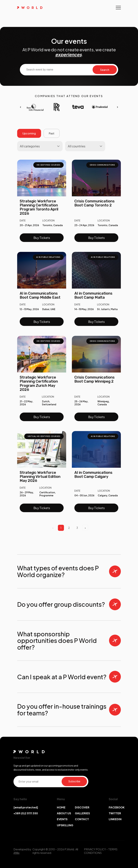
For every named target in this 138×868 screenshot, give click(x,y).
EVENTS (62, 819)
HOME (61, 807)
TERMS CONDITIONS (101, 851)
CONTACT (82, 819)
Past (52, 133)
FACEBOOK (117, 807)
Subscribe (74, 781)
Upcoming (29, 133)
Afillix (16, 853)
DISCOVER (82, 807)
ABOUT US (64, 813)
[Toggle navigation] (118, 8)
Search (105, 70)
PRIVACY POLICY (95, 849)
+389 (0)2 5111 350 (26, 813)
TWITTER (115, 813)
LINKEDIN (115, 819)
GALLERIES (82, 813)
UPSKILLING (65, 825)
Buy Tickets (42, 238)
